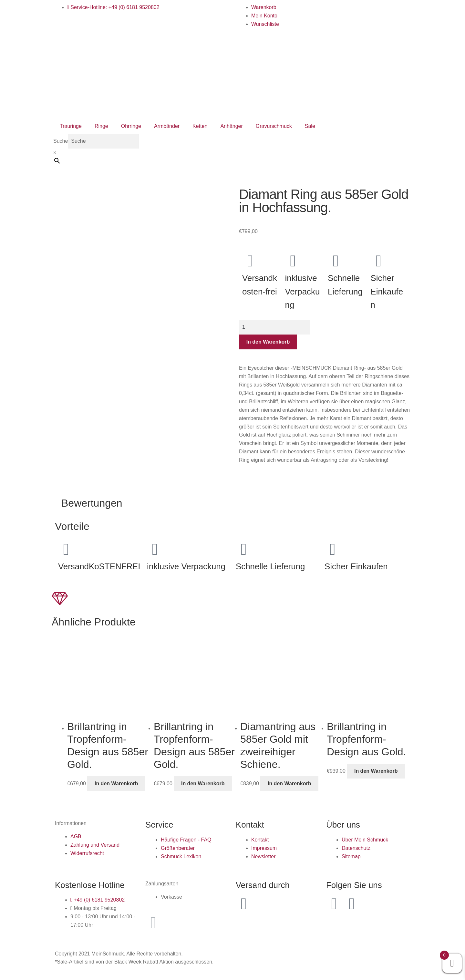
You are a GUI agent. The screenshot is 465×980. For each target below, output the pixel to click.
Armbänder (167, 126)
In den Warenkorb (268, 342)
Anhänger (231, 126)
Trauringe (71, 126)
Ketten (200, 126)
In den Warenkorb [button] (116, 784)
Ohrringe (131, 126)
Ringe (101, 126)
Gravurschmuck (274, 126)
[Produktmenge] (274, 327)
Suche (61, 141)
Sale (310, 126)
